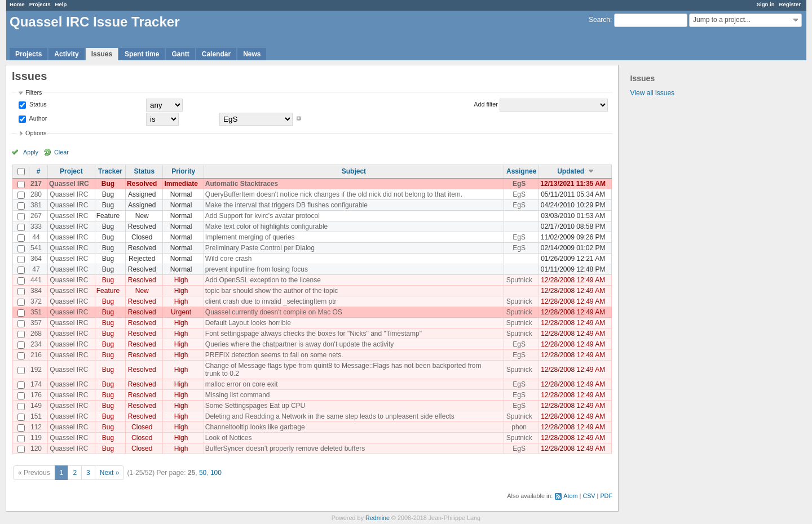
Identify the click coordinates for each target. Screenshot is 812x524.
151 (36, 416)
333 (36, 227)
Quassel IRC (69, 184)
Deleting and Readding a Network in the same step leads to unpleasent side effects (330, 416)
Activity (66, 54)
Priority (183, 171)
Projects (40, 4)
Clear (61, 152)
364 (36, 259)
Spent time (142, 54)
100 (216, 473)
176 (36, 395)
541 (36, 248)
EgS (519, 184)
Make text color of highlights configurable (266, 227)
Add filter (486, 104)
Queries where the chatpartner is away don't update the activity (299, 344)
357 (36, 323)
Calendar (216, 54)
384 (36, 291)
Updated (571, 171)
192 (36, 370)
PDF (606, 496)
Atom (570, 496)
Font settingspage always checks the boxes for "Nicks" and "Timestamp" (314, 334)
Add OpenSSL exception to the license (263, 280)
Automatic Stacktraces (242, 184)
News (252, 54)
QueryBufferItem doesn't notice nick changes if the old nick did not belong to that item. (334, 194)
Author (37, 118)
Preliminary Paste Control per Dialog (260, 248)
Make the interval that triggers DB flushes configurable (286, 205)
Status (37, 104)
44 (36, 237)
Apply (31, 152)
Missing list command (238, 395)
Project (71, 171)
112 (36, 427)
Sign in (766, 4)
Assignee (521, 171)
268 (36, 334)
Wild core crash (229, 259)
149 (36, 406)
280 (36, 194)
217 (36, 184)
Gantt (180, 54)
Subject (354, 171)
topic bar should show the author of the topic (272, 291)
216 (36, 355)
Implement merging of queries (250, 237)
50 (203, 473)
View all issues (652, 93)
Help (61, 4)
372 (36, 301)
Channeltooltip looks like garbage (255, 427)
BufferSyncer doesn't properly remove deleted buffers (285, 448)
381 (36, 205)
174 (36, 384)
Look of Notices (229, 438)
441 (36, 280)
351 (36, 312)
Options (36, 133)
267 (36, 216)
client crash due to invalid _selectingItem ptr (271, 301)
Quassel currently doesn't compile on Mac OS (274, 312)
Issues (102, 54)
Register (790, 4)
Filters (34, 92)
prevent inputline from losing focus (257, 269)
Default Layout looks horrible (248, 323)
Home (17, 4)
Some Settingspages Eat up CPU (255, 406)
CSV (589, 496)
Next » (110, 473)
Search (599, 20)
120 (36, 448)
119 (36, 438)
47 (36, 269)
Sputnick (519, 280)
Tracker (110, 171)
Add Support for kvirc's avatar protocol (262, 216)
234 (36, 344)
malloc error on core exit (242, 384)
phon (519, 427)
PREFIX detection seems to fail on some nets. (274, 355)
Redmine (378, 518)
